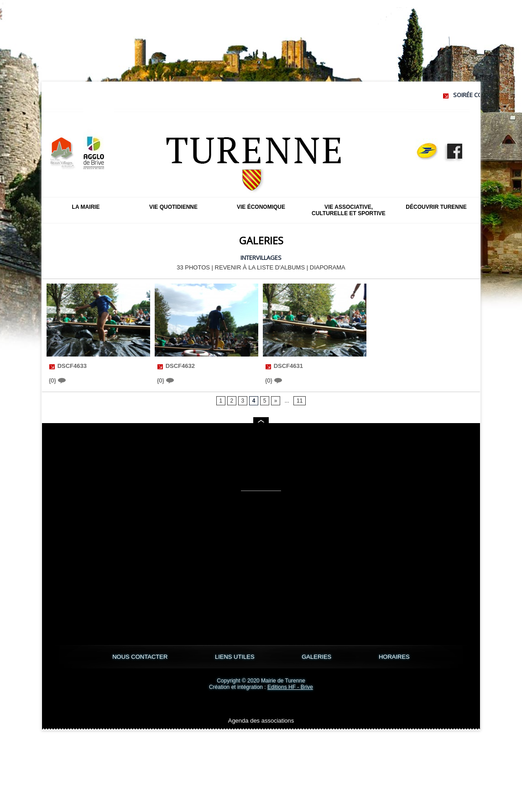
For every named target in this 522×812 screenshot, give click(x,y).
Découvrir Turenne (436, 207)
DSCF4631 (288, 366)
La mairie (86, 207)
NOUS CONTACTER (141, 657)
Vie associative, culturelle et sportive (349, 210)
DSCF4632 (180, 366)
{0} (57, 380)
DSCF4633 (72, 366)
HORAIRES (394, 657)
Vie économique (261, 207)
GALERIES (317, 657)
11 (300, 401)
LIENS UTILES (235, 657)
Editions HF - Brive (290, 687)
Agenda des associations (261, 721)
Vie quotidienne (173, 207)
